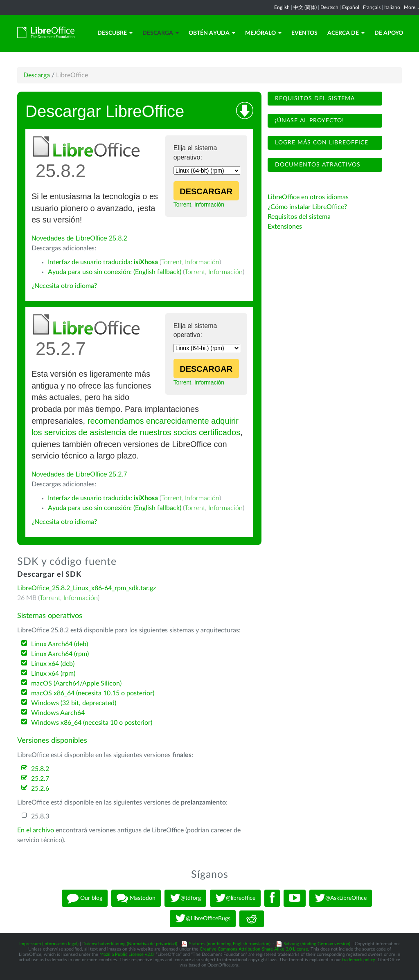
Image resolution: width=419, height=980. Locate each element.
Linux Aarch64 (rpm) (60, 654)
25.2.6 (40, 789)
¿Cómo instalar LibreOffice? (307, 207)
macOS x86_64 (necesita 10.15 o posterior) (93, 693)
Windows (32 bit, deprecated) (74, 703)
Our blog (85, 898)
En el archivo (36, 830)
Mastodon (136, 898)
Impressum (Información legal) (49, 944)
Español (351, 7)
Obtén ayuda (212, 33)
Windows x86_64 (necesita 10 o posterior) (92, 723)
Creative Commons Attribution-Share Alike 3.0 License (254, 949)
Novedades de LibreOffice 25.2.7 (79, 474)
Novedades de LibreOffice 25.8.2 (79, 238)
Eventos (304, 33)
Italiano (392, 7)
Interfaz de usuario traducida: (103, 262)
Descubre (115, 33)
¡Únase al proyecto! (309, 121)
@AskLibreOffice (341, 898)
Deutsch (329, 7)
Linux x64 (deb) (53, 664)
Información (209, 205)
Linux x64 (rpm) (53, 674)
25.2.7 (40, 779)
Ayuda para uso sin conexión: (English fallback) (115, 272)
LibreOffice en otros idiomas (308, 197)
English (282, 7)
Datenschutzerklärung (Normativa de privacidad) (130, 944)
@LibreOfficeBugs (203, 919)
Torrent (182, 205)
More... (411, 7)
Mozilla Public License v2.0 (126, 954)
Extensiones (285, 227)
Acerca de (346, 33)
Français (372, 7)
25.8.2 (40, 769)
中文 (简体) (305, 7)
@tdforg (185, 898)
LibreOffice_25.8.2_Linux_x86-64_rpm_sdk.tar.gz (87, 588)
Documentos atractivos (317, 165)
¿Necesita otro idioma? (64, 286)
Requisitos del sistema (314, 99)
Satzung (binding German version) (317, 944)
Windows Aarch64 (58, 713)
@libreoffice (235, 898)
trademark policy (359, 960)
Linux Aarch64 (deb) (60, 644)
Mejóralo (263, 33)
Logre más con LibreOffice (321, 143)
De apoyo (389, 33)
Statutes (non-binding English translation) (230, 944)
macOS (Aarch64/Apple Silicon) (76, 683)
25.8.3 (40, 816)
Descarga (161, 33)
